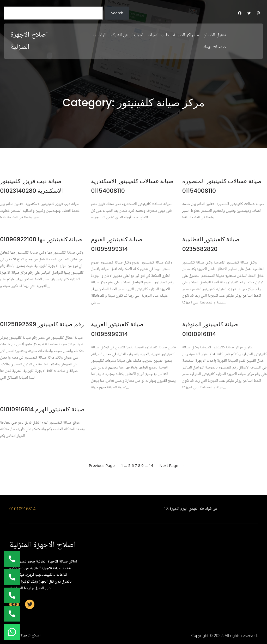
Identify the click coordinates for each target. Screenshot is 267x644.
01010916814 (23, 509)
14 (151, 465)
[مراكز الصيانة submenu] (198, 35)
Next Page (172, 466)
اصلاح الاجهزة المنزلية (43, 545)
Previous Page (99, 466)
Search (117, 13)
